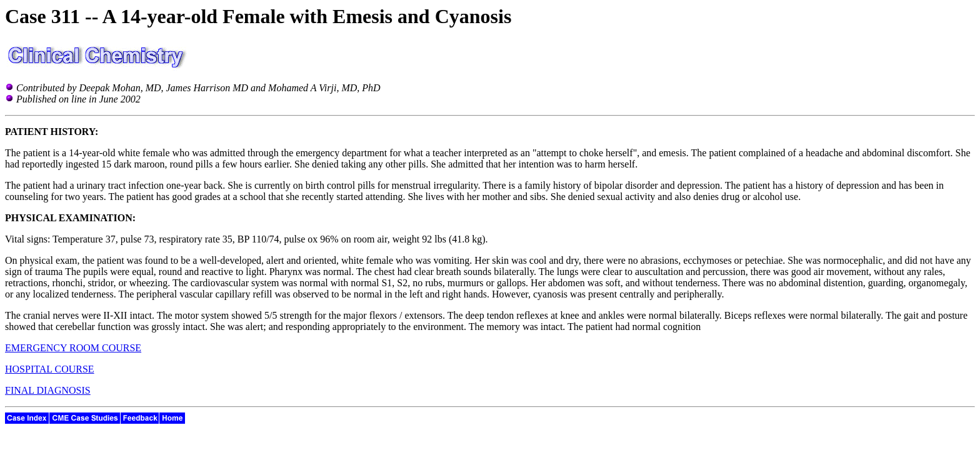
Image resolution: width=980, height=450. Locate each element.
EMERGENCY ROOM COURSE (73, 348)
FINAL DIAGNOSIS (48, 390)
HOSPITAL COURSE (50, 369)
